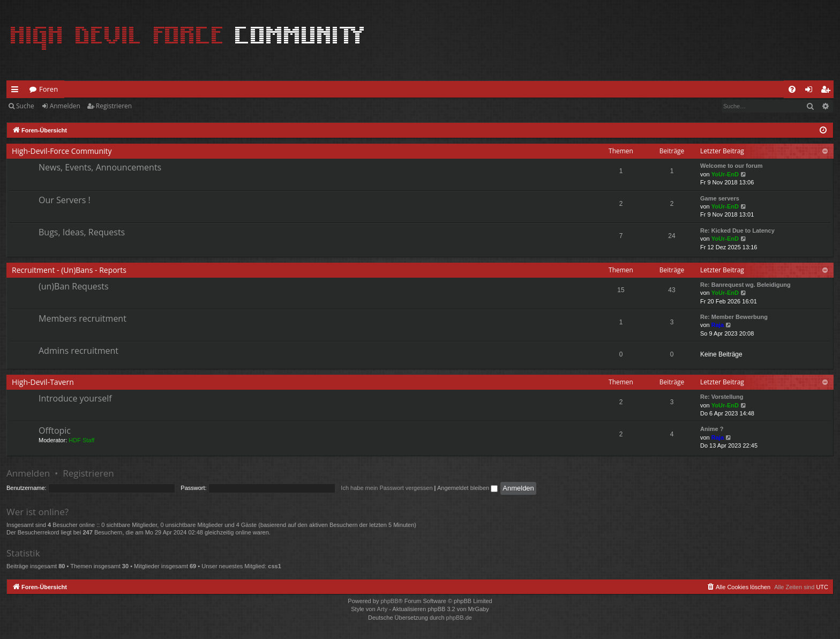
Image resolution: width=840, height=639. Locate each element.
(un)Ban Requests (74, 286)
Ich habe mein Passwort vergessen (387, 488)
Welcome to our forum (732, 166)
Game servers (720, 198)
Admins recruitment (78, 351)
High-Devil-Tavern (43, 382)
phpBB (389, 601)
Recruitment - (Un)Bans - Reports (69, 270)
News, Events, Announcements (100, 167)
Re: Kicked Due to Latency (737, 231)
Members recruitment (82, 318)
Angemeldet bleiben (467, 488)
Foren (48, 89)
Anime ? (712, 429)
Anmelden (65, 106)
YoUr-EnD (725, 174)
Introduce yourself (75, 398)
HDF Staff (81, 440)
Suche (25, 106)
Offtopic (55, 430)
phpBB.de (459, 618)
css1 (274, 566)
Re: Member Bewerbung (734, 317)
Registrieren (114, 106)
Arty (382, 609)
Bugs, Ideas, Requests (82, 232)
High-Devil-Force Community (62, 151)
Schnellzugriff (17, 91)
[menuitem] (792, 89)
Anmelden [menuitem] (812, 91)
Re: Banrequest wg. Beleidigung (745, 285)
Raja (718, 325)
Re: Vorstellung (722, 397)
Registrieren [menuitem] (828, 91)
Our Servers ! (65, 200)
